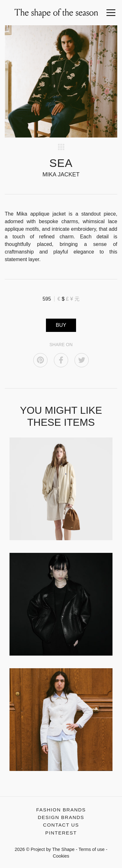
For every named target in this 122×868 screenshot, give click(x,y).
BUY (61, 325)
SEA (61, 163)
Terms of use (92, 849)
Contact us (61, 825)
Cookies (61, 856)
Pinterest (61, 833)
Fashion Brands (61, 810)
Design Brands (61, 817)
